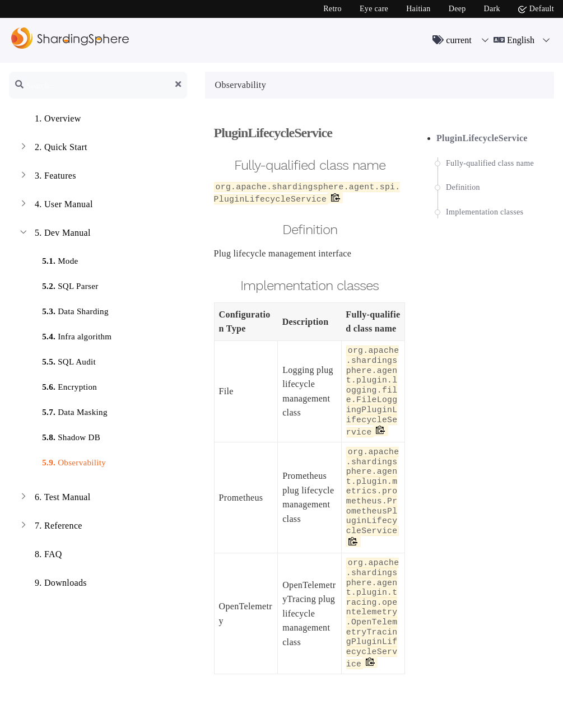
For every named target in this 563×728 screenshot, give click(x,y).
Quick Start (53, 148)
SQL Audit (62, 360)
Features (47, 177)
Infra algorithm (70, 335)
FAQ (40, 556)
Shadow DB (64, 435)
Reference (50, 527)
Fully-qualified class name (490, 163)
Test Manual (54, 498)
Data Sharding (69, 309)
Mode (53, 259)
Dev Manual (54, 234)
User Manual (55, 206)
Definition (463, 187)
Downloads (52, 584)
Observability (67, 461)
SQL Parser (63, 284)
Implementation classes (485, 212)
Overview (50, 120)
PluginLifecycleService (482, 138)
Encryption (63, 385)
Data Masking (68, 410)
